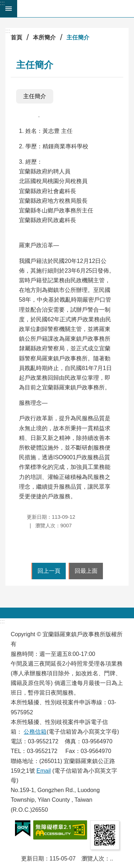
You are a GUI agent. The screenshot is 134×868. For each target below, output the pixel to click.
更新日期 (33, 859)
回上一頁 (49, 571)
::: (2, 3)
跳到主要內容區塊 (4, 4)
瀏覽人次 (93, 859)
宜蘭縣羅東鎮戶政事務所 (76, 9)
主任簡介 (78, 37)
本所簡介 (44, 37)
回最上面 (86, 571)
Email (44, 771)
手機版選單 (9, 9)
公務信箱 (35, 732)
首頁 (16, 37)
